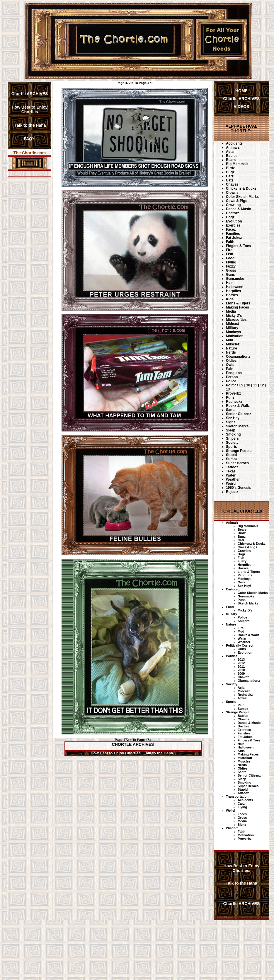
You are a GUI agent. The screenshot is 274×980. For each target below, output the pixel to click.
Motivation (235, 336)
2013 (241, 659)
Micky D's (234, 316)
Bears (231, 160)
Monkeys (233, 332)
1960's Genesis (239, 488)
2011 (241, 667)
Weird (231, 484)
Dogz (230, 217)
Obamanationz (238, 357)
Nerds (231, 352)
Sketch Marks (237, 426)
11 (255, 385)
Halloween (235, 287)
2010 (241, 670)
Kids (230, 299)
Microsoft (245, 758)
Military (232, 328)
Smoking (233, 434)
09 (241, 385)
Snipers (232, 438)
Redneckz (234, 402)
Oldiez (231, 361)
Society (232, 443)
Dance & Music (238, 209)
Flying (231, 262)
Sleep (231, 430)
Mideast (233, 324)
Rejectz (232, 492)
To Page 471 (143, 83)
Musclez (233, 344)
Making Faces (238, 307)
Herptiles (233, 291)
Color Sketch (248, 593)
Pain (230, 369)
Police (231, 381)
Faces (242, 814)
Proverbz (233, 393)
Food (230, 258)
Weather (233, 479)
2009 (241, 674)
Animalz (233, 148)
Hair (229, 283)
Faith (230, 242)
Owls (230, 365)
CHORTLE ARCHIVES (133, 744)
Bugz (230, 172)
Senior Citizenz (239, 414)
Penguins (234, 373)
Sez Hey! (233, 418)
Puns (230, 398)
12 (262, 385)
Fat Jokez (234, 238)
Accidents (234, 143)
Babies (232, 156)
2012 (241, 663)
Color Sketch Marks (242, 197)
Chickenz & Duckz (241, 189)
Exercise (233, 225)
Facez (231, 229)
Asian (231, 152)
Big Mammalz (237, 164)
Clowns (232, 193)
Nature (232, 348)
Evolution (234, 221)
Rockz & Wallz (238, 406)
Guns (230, 275)
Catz (230, 180)
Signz (231, 422)
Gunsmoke (235, 279)
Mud (230, 340)
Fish (230, 254)
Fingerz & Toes (238, 246)
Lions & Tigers (238, 303)
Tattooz (232, 467)
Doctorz (233, 213)
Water (231, 475)
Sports (232, 447)
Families (233, 234)
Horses (232, 295)
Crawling (233, 205)
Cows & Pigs (237, 201)
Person (232, 377)
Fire (229, 250)
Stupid (231, 455)
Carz (230, 176)
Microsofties (236, 320)
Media (231, 311)
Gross (231, 270)
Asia (241, 688)
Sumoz (232, 459)
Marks (263, 593)
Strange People (239, 451)
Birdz (230, 168)
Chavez (232, 184)
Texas (231, 471)
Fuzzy (231, 266)
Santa (231, 410)
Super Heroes (237, 463)
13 (228, 389)
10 (248, 385)
